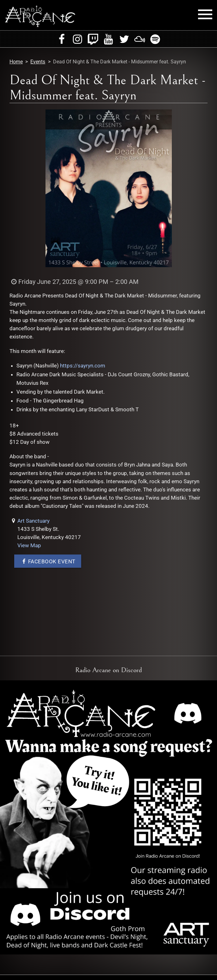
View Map (29, 545)
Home (16, 62)
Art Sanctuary (33, 521)
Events (38, 62)
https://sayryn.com (83, 366)
